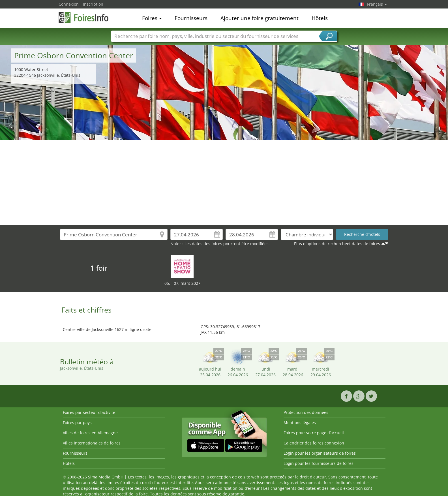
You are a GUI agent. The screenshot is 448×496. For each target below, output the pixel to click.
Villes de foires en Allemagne (90, 433)
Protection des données (306, 412)
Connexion (69, 4)
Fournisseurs (191, 18)
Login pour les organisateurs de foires (320, 453)
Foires (152, 18)
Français (377, 4)
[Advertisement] (224, 182)
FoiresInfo (87, 18)
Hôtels (320, 18)
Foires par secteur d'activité (89, 412)
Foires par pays (77, 423)
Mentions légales (300, 423)
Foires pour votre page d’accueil (314, 433)
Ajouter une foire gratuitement (260, 18)
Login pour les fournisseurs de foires (319, 463)
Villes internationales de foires (92, 443)
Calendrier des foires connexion (314, 443)
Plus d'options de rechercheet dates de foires (337, 244)
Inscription (93, 4)
